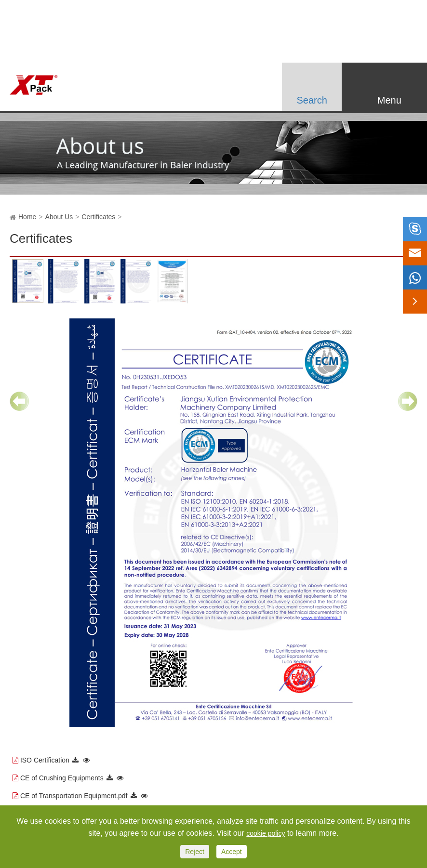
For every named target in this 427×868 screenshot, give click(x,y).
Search (312, 100)
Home (27, 217)
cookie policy (266, 833)
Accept (232, 852)
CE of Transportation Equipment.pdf (74, 796)
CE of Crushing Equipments (62, 778)
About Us (59, 217)
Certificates (98, 217)
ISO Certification (45, 760)
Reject (195, 852)
